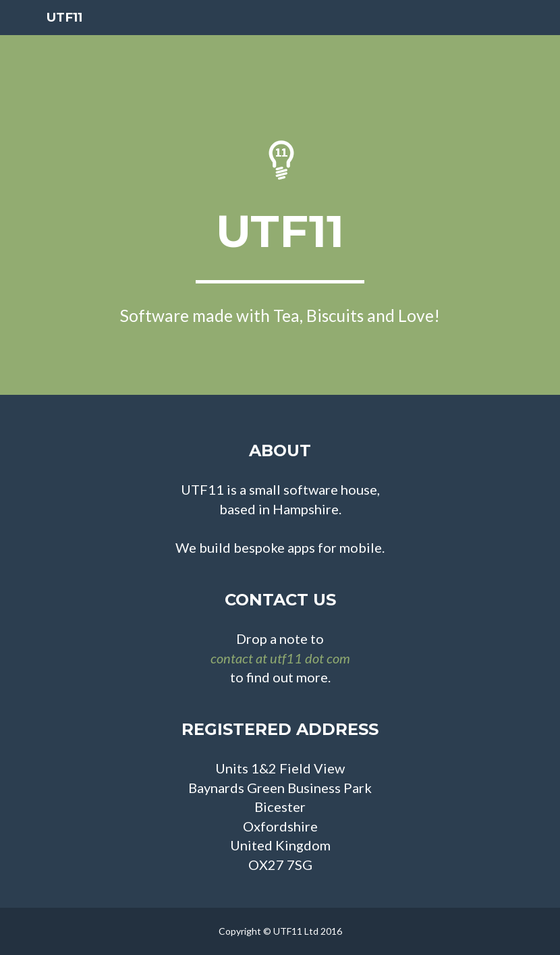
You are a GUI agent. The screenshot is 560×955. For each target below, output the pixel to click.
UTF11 (65, 34)
